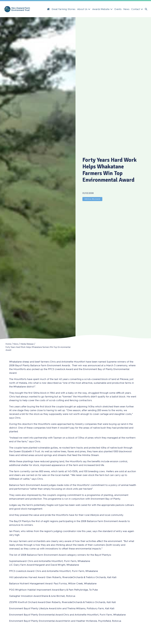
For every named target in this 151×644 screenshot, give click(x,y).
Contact (137, 9)
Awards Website (102, 9)
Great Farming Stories (63, 9)
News (126, 9)
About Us (84, 9)
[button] (146, 9)
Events (118, 9)
